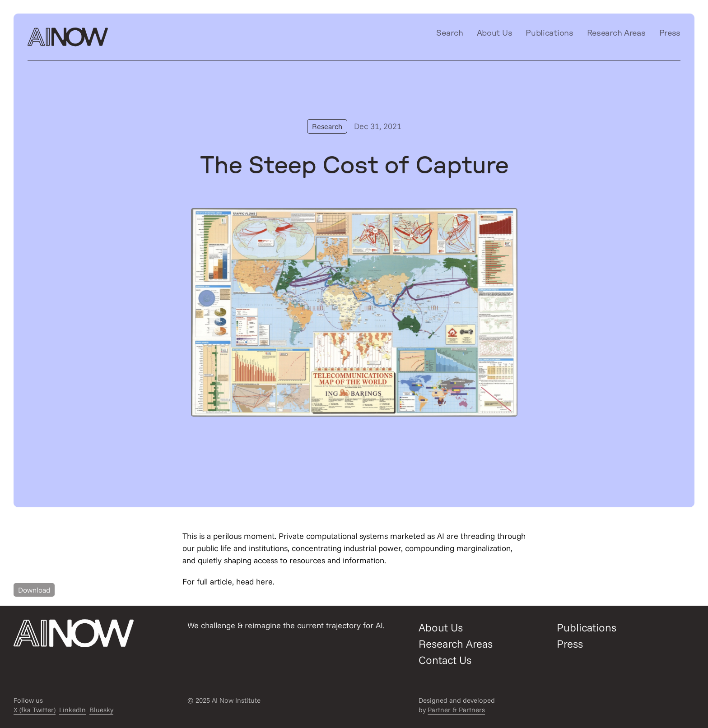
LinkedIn (72, 710)
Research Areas (616, 33)
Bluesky (101, 710)
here (264, 582)
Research (327, 126)
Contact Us (445, 660)
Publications (549, 33)
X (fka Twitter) (35, 710)
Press (670, 33)
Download (34, 590)
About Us (495, 33)
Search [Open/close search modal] (450, 33)
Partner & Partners (456, 710)
